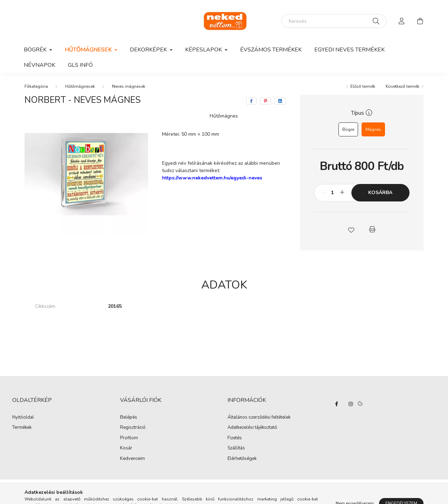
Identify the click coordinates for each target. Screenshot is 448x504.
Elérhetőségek (242, 459)
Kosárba (380, 193)
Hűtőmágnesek (80, 86)
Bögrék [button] (36, 50)
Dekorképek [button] (149, 50)
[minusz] (323, 193)
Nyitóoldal (23, 418)
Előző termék (363, 86)
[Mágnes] (373, 129)
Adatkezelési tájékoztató (252, 427)
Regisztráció (133, 428)
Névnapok (40, 65)
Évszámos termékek (271, 50)
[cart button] (420, 21)
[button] (351, 229)
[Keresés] (334, 21)
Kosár (126, 448)
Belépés (129, 418)
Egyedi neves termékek (349, 50)
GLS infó (80, 65)
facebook (337, 404)
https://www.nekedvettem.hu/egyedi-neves (212, 178)
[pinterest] (265, 101)
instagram (351, 404)
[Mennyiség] (333, 193)
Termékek (22, 428)
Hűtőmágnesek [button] (89, 50)
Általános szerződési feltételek (259, 417)
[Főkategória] (36, 86)
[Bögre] (348, 129)
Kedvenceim (132, 459)
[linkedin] (280, 101)
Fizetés (235, 438)
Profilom (129, 438)
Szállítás (236, 448)
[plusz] (342, 193)
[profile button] (402, 21)
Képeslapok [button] (204, 50)
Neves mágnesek (129, 86)
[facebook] (251, 101)
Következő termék (402, 86)
